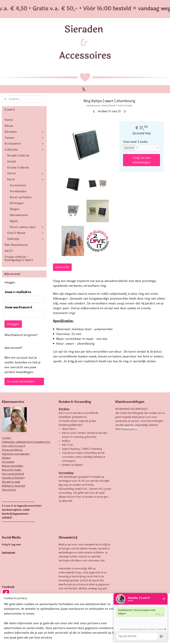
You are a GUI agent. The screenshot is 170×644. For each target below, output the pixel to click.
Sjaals (14, 174)
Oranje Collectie (18, 121)
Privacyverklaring (12, 403)
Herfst (12, 115)
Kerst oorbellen (21, 151)
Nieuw (9, 79)
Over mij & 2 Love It (14, 399)
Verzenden (8, 415)
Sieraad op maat (11, 435)
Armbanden (18, 145)
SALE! (9, 204)
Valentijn (26, 192)
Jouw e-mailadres (18, 246)
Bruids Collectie (18, 109)
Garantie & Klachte (13, 431)
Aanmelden (69, 564)
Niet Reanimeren (16, 198)
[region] (63, 623)
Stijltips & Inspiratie (14, 439)
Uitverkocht (9, 443)
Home (9, 73)
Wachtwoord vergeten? (21, 289)
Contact (6, 391)
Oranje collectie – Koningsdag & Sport (19, 212)
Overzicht (62, 221)
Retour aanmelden (12, 419)
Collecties (24, 103)
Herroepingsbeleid (13, 427)
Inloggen (13, 278)
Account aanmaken (21, 335)
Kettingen (17, 157)
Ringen (15, 163)
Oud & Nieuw (26, 186)
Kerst (26, 133)
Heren (26, 127)
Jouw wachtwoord (18, 261)
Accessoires (24, 97)
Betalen (6, 411)
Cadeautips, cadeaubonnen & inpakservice (26, 395)
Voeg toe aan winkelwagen (141, 113)
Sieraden (24, 85)
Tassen (24, 91)
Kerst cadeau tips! (27, 180)
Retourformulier (12, 423)
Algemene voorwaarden (16, 407)
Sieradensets (19, 169)
